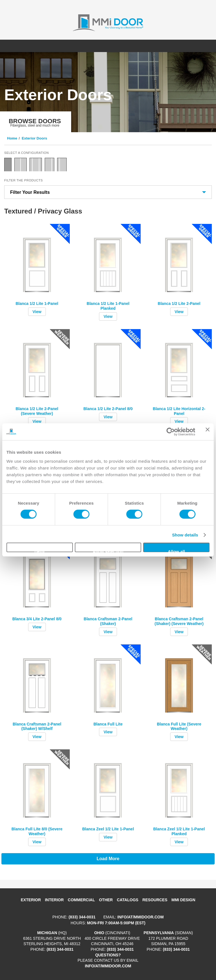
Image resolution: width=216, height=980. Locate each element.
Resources (155, 900)
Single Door (8, 165)
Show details (185, 535)
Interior (54, 900)
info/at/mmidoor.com (140, 917)
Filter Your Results (30, 192)
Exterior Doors (34, 138)
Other (106, 900)
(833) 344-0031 (82, 917)
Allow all (176, 551)
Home (12, 138)
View (37, 312)
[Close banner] (208, 432)
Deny (40, 551)
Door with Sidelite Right (49, 165)
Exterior (31, 900)
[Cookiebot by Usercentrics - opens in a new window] (171, 432)
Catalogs (127, 900)
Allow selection (108, 551)
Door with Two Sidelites (36, 165)
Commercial (81, 900)
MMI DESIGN (184, 900)
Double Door (21, 165)
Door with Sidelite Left (62, 165)
